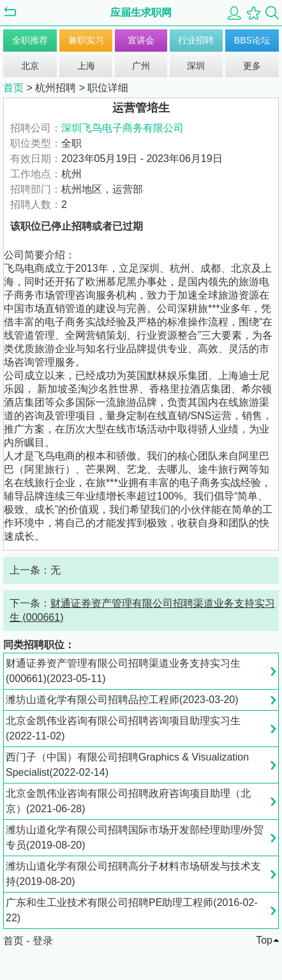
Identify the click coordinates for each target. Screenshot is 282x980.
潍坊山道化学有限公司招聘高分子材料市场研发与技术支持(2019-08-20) (133, 874)
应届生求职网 (141, 12)
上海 (86, 66)
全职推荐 (30, 40)
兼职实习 (86, 40)
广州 (141, 66)
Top (264, 940)
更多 (252, 66)
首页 (13, 88)
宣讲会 (141, 40)
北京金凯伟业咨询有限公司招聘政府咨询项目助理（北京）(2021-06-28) (128, 801)
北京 (30, 66)
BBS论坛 (252, 40)
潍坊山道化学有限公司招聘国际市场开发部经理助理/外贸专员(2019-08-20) (135, 837)
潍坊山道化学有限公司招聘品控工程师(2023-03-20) (122, 700)
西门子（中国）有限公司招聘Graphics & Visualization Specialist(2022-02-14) (127, 765)
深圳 (196, 66)
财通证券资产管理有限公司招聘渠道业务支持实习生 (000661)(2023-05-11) (123, 671)
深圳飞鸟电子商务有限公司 (122, 128)
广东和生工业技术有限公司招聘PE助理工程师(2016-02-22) (132, 910)
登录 (43, 941)
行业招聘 (196, 40)
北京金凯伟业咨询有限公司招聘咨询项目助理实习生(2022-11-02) (123, 728)
